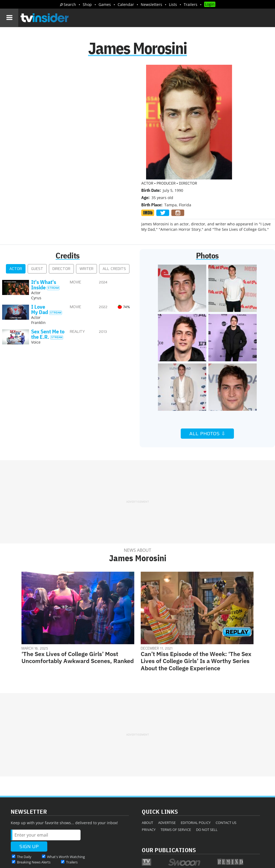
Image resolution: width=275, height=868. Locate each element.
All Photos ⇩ (207, 377)
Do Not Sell (207, 773)
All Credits (114, 213)
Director (61, 213)
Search (70, 4)
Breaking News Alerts (34, 806)
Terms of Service (176, 773)
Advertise (167, 766)
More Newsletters (29, 816)
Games (105, 4)
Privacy (149, 773)
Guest (37, 213)
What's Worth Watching (66, 801)
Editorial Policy (196, 766)
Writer (86, 213)
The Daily (24, 801)
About (147, 766)
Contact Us (226, 766)
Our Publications (169, 794)
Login (210, 4)
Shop (87, 4)
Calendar (126, 4)
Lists (173, 4)
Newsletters (151, 4)
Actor (16, 213)
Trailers (191, 4)
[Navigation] (9, 18)
